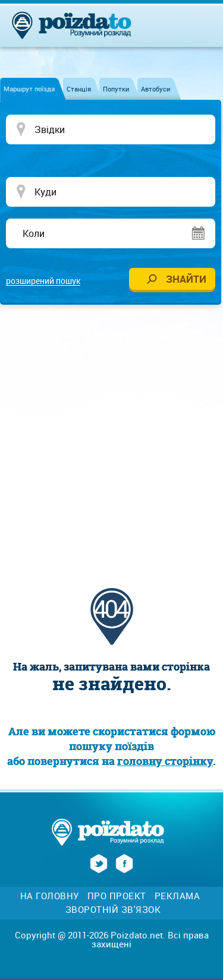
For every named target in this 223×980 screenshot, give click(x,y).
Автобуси (156, 89)
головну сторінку (165, 761)
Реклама (178, 896)
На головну (50, 896)
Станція (79, 89)
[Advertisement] (111, 434)
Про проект (117, 896)
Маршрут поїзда (29, 89)
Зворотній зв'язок (113, 910)
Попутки (116, 89)
